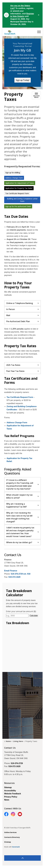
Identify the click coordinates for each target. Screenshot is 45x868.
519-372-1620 (15, 577)
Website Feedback (13, 794)
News (7, 800)
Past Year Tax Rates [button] (15, 371)
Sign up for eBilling (13, 173)
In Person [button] (11, 309)
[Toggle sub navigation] (36, 95)
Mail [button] (8, 315)
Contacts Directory (12, 837)
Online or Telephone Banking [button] (20, 303)
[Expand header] (39, 32)
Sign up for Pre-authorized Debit (18, 206)
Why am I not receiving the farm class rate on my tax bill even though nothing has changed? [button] (19, 517)
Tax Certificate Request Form (17, 193)
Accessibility (10, 791)
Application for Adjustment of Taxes (20, 183)
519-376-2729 (17, 763)
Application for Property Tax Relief (19, 188)
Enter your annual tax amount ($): (21, 611)
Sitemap (8, 787)
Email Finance (11, 571)
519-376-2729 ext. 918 (21, 574)
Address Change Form (14, 178)
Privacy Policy (11, 797)
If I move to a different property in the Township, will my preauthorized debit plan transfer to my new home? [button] (20, 484)
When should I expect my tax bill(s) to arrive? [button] (19, 496)
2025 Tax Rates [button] (13, 365)
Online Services (10, 832)
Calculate (34, 616)
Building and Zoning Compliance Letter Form (22, 200)
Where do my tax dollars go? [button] (19, 542)
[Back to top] (22, 858)
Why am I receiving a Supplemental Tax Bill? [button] (16, 505)
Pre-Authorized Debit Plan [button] (18, 321)
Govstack (16, 847)
